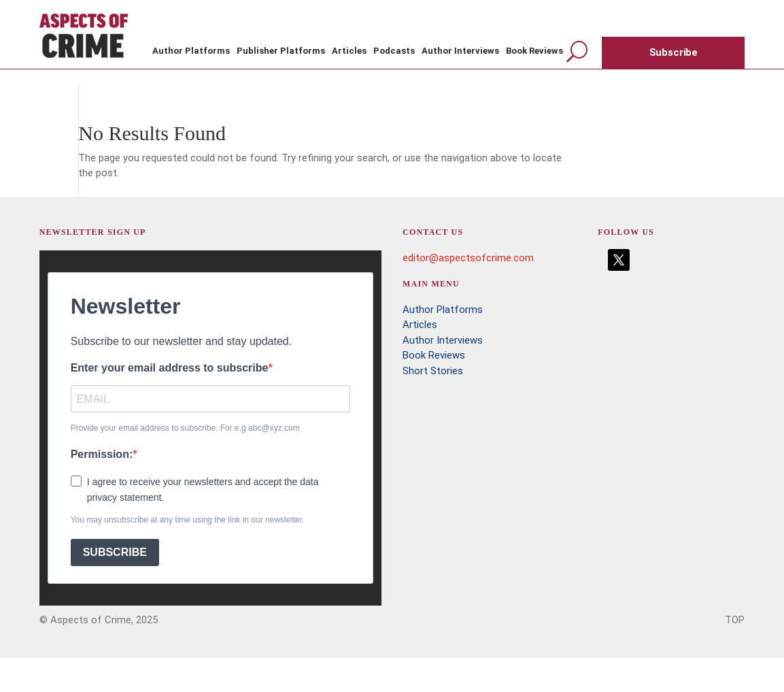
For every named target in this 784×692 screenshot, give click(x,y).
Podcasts (394, 51)
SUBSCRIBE (115, 552)
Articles (349, 51)
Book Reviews (534, 51)
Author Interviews (460, 51)
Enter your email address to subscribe (170, 368)
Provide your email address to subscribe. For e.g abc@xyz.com (185, 428)
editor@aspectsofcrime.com (468, 258)
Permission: (102, 454)
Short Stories (433, 371)
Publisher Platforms (281, 51)
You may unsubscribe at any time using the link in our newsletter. (188, 520)
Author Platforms (191, 51)
